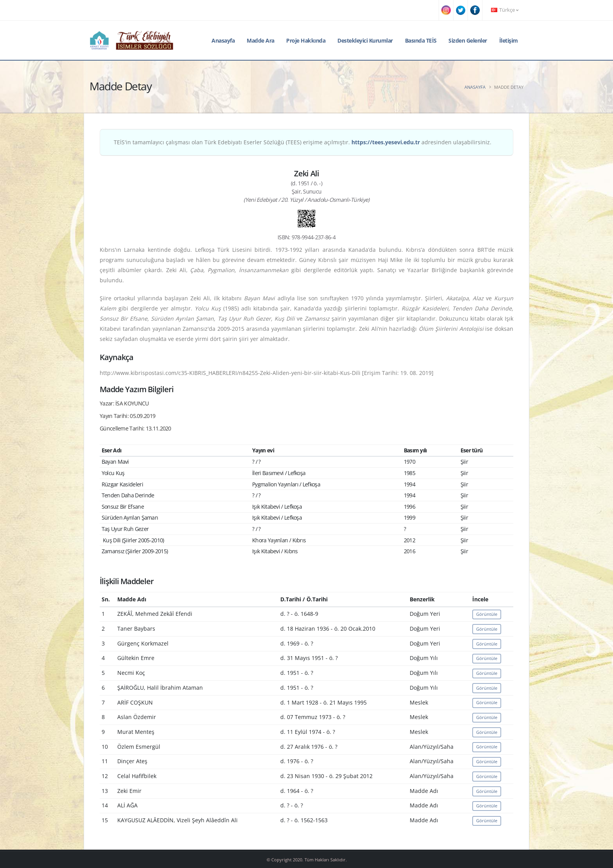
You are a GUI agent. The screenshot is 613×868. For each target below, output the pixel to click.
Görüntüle (487, 614)
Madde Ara (261, 40)
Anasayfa (223, 40)
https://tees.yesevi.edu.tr (386, 142)
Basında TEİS (421, 40)
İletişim (509, 40)
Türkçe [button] (505, 10)
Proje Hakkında (306, 40)
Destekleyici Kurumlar (365, 40)
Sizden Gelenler (468, 40)
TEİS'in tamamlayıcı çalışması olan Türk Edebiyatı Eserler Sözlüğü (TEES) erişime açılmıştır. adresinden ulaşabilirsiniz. (303, 142)
